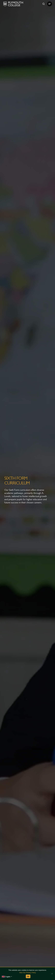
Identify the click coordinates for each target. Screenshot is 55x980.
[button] (50, 4)
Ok (28, 976)
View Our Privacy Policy (27, 973)
